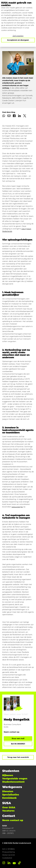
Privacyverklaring (8, 852)
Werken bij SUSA (9, 855)
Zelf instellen (18, 36)
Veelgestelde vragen (15, 779)
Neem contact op (13, 820)
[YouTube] (14, 863)
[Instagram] (4, 863)
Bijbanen (8, 775)
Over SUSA (9, 807)
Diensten (8, 791)
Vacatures (8, 811)
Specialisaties (11, 795)
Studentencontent (13, 782)
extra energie (17, 507)
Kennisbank (9, 798)
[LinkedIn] (9, 863)
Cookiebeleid (7, 858)
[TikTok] (19, 863)
